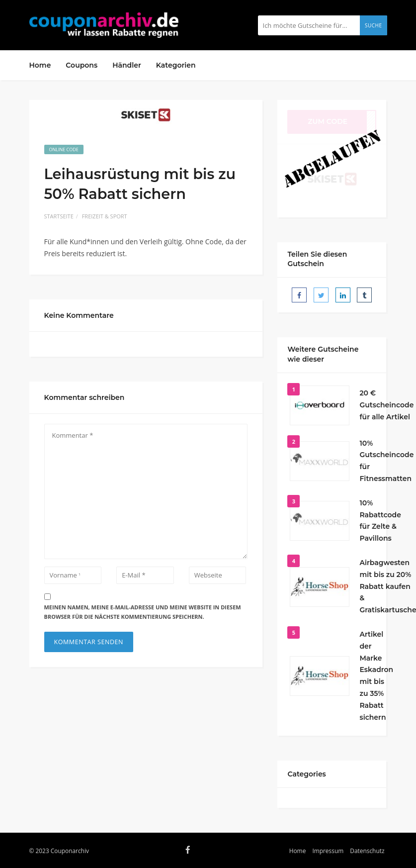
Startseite (59, 216)
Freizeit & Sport (105, 216)
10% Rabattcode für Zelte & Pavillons (380, 521)
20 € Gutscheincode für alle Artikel (386, 405)
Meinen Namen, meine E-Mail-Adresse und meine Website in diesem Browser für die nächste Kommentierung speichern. (143, 612)
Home (40, 65)
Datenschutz (367, 851)
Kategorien (176, 65)
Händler (127, 65)
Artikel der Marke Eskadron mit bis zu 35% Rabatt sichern (376, 676)
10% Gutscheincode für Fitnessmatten (386, 461)
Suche (374, 25)
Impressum (328, 851)
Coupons (82, 65)
